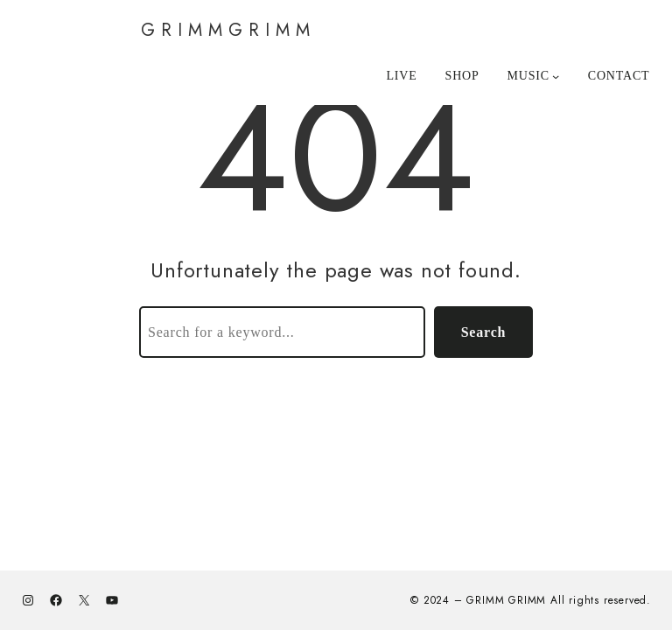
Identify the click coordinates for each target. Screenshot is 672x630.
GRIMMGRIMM (228, 30)
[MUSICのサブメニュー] (534, 76)
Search (484, 332)
